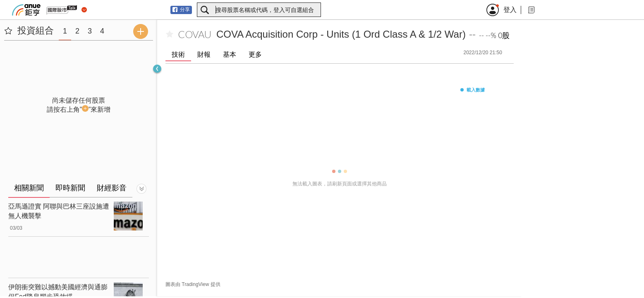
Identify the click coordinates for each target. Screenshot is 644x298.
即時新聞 (70, 188)
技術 (178, 54)
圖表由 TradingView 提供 (193, 284)
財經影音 (112, 188)
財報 (204, 54)
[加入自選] (170, 34)
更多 (255, 54)
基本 (230, 54)
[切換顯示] (141, 189)
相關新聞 (29, 188)
